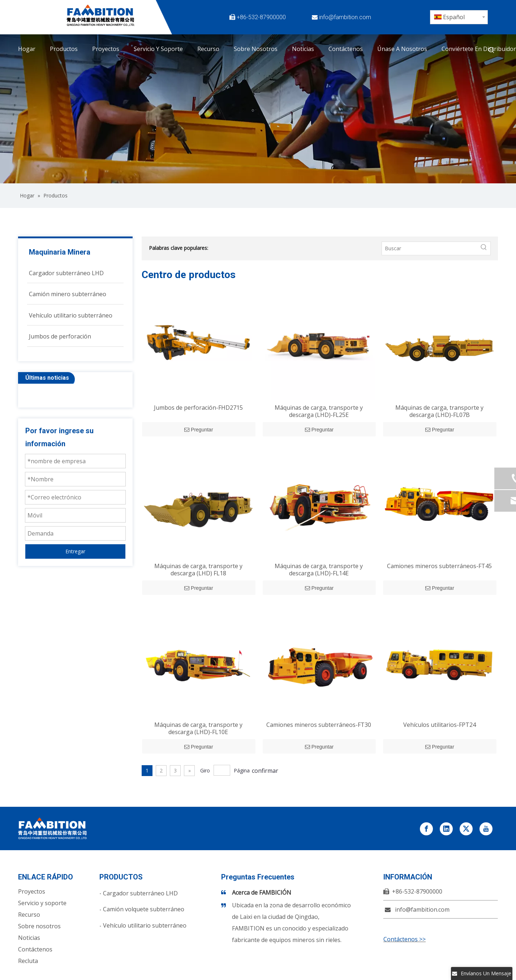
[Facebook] (378, 17)
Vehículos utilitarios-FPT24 (440, 725)
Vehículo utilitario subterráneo (145, 925)
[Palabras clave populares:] (491, 50)
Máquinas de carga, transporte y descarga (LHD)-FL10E (198, 728)
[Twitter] (395, 17)
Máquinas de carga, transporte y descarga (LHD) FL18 (198, 570)
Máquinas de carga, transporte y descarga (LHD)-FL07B (439, 411)
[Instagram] (395, 29)
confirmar (265, 771)
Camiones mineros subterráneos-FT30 (319, 725)
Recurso (29, 915)
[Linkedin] (412, 17)
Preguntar (199, 430)
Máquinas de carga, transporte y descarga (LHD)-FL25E (319, 411)
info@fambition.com (345, 17)
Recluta (28, 961)
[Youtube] (378, 29)
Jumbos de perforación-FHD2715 (198, 408)
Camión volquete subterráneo (144, 909)
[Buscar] (430, 248)
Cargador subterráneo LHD (140, 893)
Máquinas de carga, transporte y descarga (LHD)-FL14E (319, 570)
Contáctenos (35, 949)
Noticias (29, 938)
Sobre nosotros (39, 926)
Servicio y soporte (42, 903)
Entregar (75, 551)
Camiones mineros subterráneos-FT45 (439, 566)
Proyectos (32, 891)
